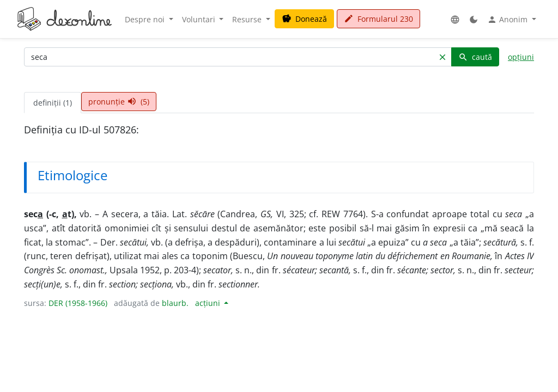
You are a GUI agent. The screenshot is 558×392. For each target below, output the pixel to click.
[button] (455, 19)
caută (475, 57)
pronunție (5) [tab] (119, 102)
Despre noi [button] (146, 19)
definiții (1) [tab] (53, 103)
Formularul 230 (378, 19)
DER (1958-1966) (78, 303)
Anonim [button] (508, 20)
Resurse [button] (248, 19)
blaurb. (175, 303)
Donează (304, 19)
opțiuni (521, 57)
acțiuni (209, 303)
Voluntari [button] (200, 19)
